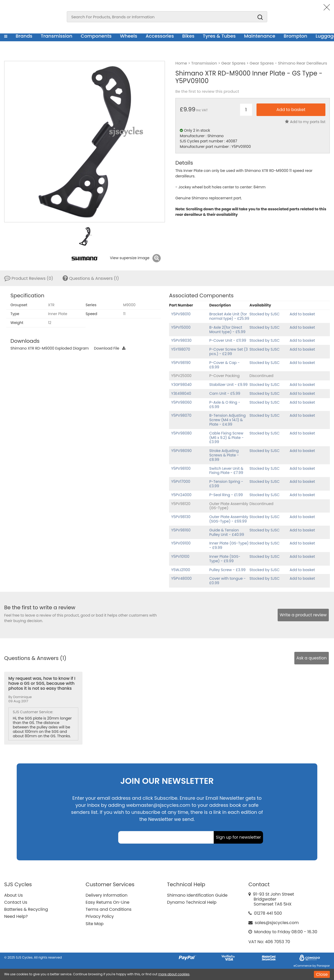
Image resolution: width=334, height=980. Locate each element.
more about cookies (174, 974)
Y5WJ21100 (181, 570)
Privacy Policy (100, 916)
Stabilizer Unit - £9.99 (228, 385)
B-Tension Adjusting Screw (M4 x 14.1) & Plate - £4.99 (228, 420)
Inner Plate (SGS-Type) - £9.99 (225, 559)
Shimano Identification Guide (197, 895)
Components (96, 36)
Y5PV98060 (181, 402)
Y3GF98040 (181, 385)
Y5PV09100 (181, 543)
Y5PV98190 (181, 363)
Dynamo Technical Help (192, 902)
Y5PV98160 (181, 530)
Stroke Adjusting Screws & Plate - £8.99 (224, 455)
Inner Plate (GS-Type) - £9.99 (229, 545)
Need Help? (16, 916)
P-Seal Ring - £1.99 (226, 495)
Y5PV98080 (181, 433)
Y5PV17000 (181, 482)
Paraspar (323, 966)
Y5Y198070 (181, 349)
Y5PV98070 (181, 415)
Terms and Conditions (109, 909)
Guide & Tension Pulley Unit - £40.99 (227, 532)
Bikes (188, 36)
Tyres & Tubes (219, 36)
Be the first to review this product (207, 91)
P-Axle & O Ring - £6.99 (225, 405)
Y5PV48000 (181, 578)
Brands (24, 36)
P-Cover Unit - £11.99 (228, 340)
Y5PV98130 (181, 517)
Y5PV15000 (181, 327)
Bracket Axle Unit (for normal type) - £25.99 (229, 316)
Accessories (160, 36)
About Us (13, 895)
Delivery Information (106, 895)
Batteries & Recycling (26, 909)
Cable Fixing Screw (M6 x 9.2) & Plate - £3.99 (226, 438)
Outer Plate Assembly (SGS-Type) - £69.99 (229, 519)
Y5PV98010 (181, 314)
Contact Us (16, 902)
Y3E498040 (181, 393)
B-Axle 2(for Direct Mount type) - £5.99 (227, 330)
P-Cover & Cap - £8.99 (224, 365)
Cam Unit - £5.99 (225, 393)
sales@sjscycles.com (277, 923)
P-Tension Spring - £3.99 (226, 484)
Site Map (95, 924)
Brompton (296, 36)
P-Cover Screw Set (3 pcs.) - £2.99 (228, 352)
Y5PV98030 (181, 340)
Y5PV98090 (181, 451)
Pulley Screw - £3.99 (227, 570)
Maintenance (260, 36)
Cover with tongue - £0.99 (228, 581)
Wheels (129, 36)
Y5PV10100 (180, 556)
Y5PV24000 (181, 495)
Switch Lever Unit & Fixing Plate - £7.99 (226, 471)
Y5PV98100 (181, 468)
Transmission (56, 36)
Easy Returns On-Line (108, 902)
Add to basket (302, 314)
